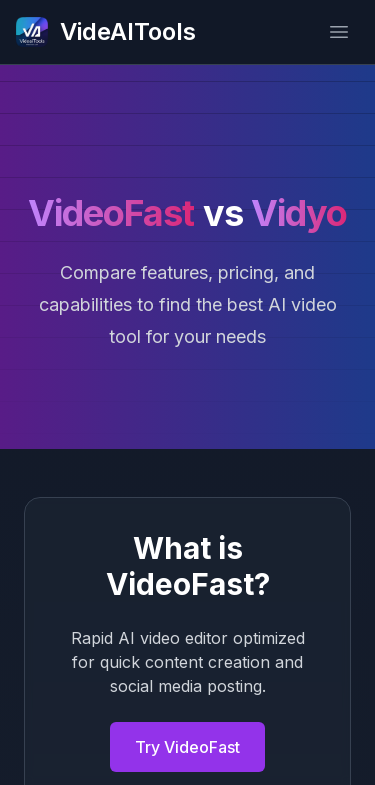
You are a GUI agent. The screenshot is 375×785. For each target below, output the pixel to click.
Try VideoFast (187, 747)
